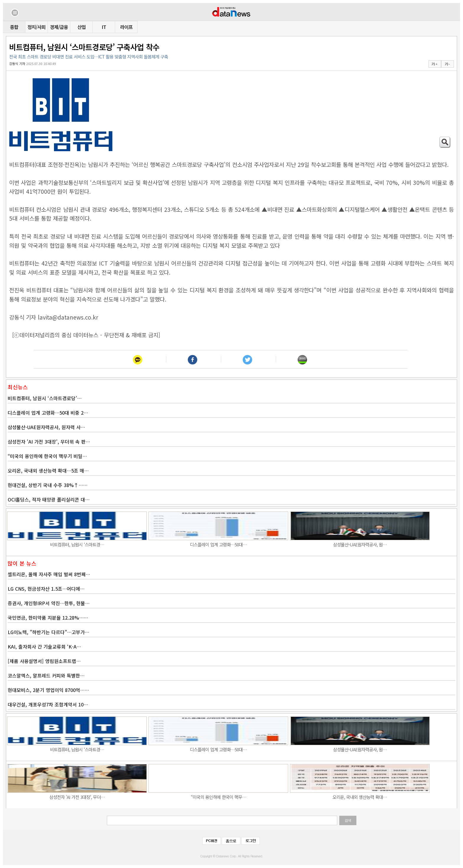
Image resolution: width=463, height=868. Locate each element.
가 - (447, 64)
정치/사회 (36, 27)
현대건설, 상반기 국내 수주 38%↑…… (48, 485)
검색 (348, 820)
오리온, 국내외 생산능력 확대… (360, 797)
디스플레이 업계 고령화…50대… (218, 544)
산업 (81, 27)
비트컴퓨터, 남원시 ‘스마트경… (77, 544)
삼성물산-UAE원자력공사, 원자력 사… (46, 427)
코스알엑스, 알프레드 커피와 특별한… (46, 675)
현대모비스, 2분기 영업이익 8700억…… (48, 690)
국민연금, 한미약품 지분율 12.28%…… (48, 618)
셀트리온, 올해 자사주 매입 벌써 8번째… (49, 574)
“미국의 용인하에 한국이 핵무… (219, 797)
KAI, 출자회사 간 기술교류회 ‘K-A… (44, 646)
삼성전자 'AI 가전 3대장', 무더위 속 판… (49, 442)
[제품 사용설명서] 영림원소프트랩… (44, 661)
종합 (14, 27)
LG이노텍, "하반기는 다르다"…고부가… (48, 632)
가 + (434, 64)
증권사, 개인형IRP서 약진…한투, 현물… (49, 603)
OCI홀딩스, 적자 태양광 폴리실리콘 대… (49, 499)
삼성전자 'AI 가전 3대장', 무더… (77, 797)
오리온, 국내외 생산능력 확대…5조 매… (48, 470)
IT (104, 27)
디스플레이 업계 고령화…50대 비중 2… (48, 413)
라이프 (126, 27)
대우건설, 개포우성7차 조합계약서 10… (48, 704)
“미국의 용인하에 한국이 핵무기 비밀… (47, 456)
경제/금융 (59, 27)
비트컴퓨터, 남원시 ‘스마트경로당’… (45, 398)
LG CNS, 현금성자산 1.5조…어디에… (46, 589)
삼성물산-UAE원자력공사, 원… (360, 544)
